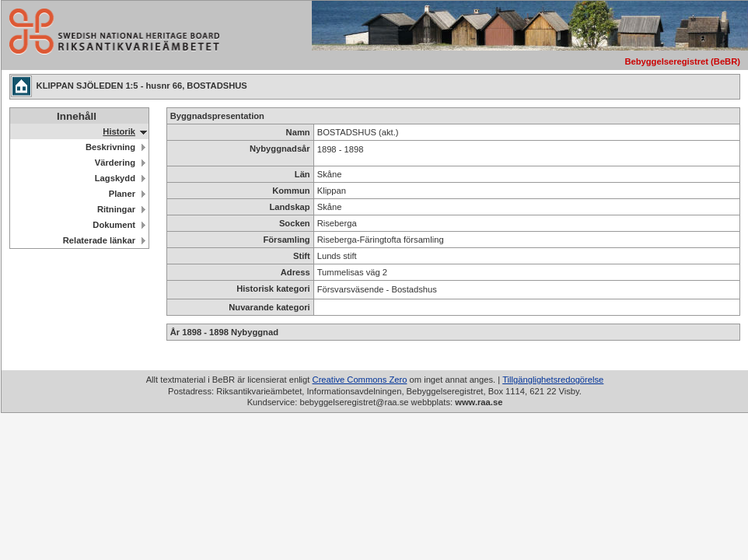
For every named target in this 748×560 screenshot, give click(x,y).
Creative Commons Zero (360, 380)
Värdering (115, 163)
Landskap (289, 207)
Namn (298, 132)
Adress (295, 272)
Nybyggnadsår (280, 149)
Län (302, 174)
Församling (286, 240)
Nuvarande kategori (269, 307)
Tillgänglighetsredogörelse (553, 380)
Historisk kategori (273, 289)
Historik (119, 131)
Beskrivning (110, 147)
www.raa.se (479, 402)
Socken (295, 223)
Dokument (114, 225)
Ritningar (116, 209)
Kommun (291, 191)
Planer (122, 194)
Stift (302, 256)
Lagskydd (115, 178)
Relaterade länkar (99, 240)
